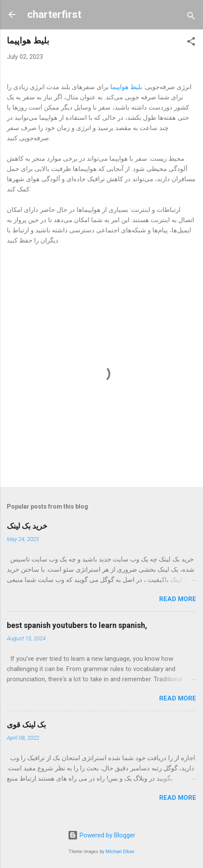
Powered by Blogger (101, 835)
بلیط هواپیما (126, 87)
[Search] (191, 17)
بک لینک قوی (26, 725)
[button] (191, 43)
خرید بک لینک (27, 526)
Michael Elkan (120, 852)
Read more (178, 599)
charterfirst (54, 14)
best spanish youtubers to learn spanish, (77, 625)
